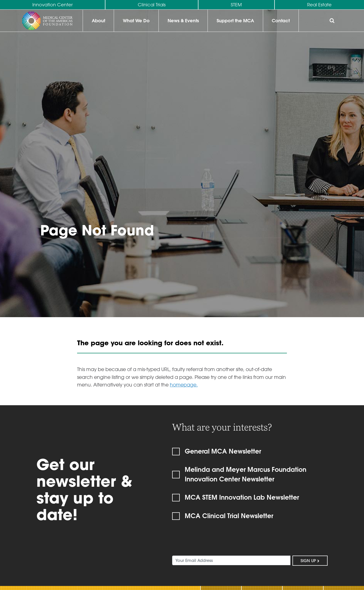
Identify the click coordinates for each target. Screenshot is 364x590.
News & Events (183, 21)
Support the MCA (235, 21)
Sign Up (310, 561)
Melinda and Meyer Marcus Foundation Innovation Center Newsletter (246, 474)
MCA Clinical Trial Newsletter (229, 516)
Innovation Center (52, 5)
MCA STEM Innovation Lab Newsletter (242, 497)
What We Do (136, 21)
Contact (281, 21)
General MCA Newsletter (223, 451)
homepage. (184, 385)
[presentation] (211, 542)
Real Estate (319, 5)
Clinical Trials (152, 5)
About (98, 21)
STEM (236, 5)
